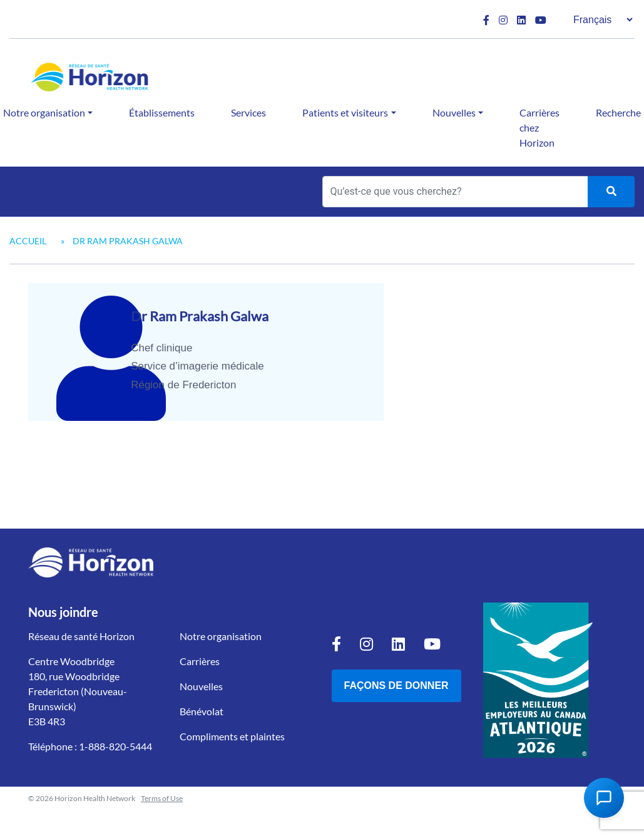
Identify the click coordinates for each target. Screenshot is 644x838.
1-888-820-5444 (115, 746)
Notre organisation (221, 636)
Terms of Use (162, 798)
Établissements (162, 112)
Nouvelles (454, 112)
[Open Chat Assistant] (604, 798)
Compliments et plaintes (232, 736)
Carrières (200, 661)
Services (248, 112)
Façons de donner (396, 685)
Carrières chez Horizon (539, 127)
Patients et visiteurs (345, 112)
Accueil (28, 241)
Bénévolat (202, 711)
